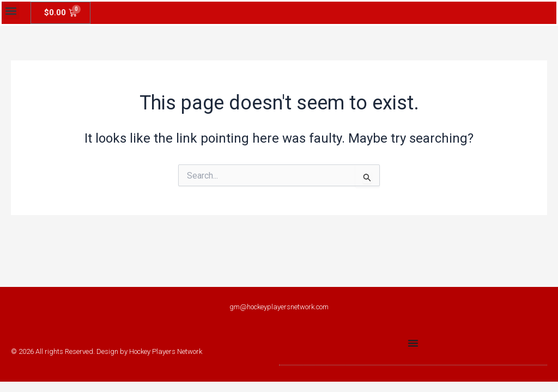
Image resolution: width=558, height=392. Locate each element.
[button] (11, 11)
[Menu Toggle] (413, 343)
